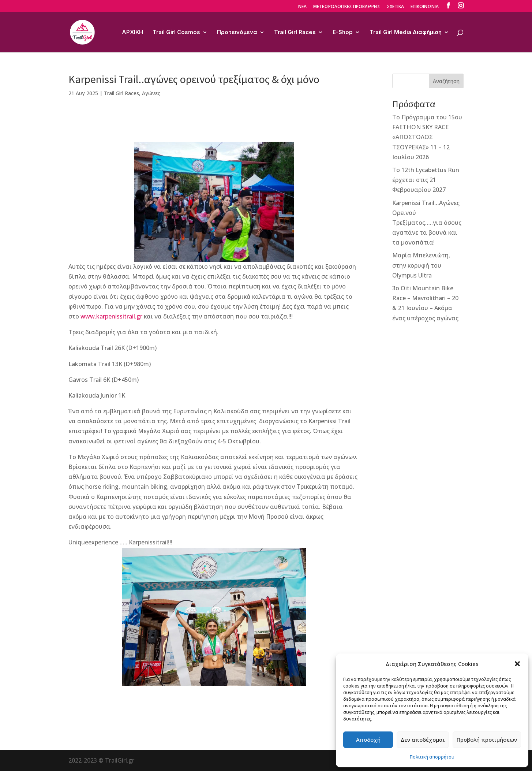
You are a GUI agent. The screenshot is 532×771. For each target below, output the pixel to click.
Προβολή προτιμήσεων (487, 740)
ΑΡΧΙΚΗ (132, 33)
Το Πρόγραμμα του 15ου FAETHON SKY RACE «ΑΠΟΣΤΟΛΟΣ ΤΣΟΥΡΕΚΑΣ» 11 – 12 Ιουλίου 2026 (427, 137)
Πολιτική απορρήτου (432, 757)
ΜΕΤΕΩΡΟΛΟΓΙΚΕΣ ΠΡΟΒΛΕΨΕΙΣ (347, 7)
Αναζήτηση (446, 81)
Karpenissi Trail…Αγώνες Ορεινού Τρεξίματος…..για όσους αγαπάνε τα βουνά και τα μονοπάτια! (427, 223)
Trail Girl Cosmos (176, 33)
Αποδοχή (368, 740)
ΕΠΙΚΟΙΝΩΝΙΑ (425, 7)
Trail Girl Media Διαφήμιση (406, 33)
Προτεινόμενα (237, 33)
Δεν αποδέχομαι (423, 740)
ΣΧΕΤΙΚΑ (395, 7)
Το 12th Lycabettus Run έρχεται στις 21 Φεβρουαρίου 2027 (426, 180)
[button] (517, 664)
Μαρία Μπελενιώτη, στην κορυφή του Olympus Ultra (421, 265)
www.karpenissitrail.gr (111, 316)
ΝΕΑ (302, 7)
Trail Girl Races (295, 33)
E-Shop (343, 33)
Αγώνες (151, 93)
